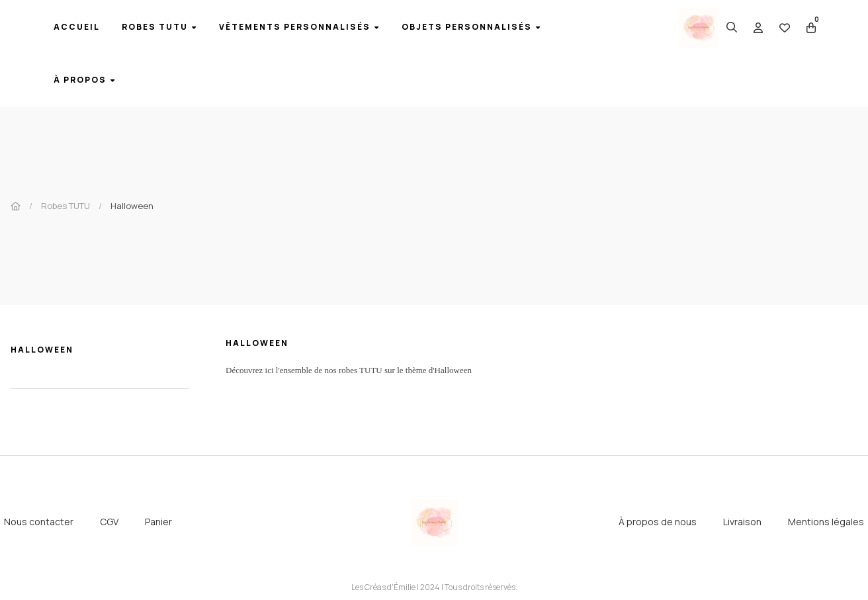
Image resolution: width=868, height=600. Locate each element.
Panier (158, 522)
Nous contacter (39, 522)
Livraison (742, 522)
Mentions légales (826, 522)
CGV (109, 522)
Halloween (42, 350)
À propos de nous (658, 522)
